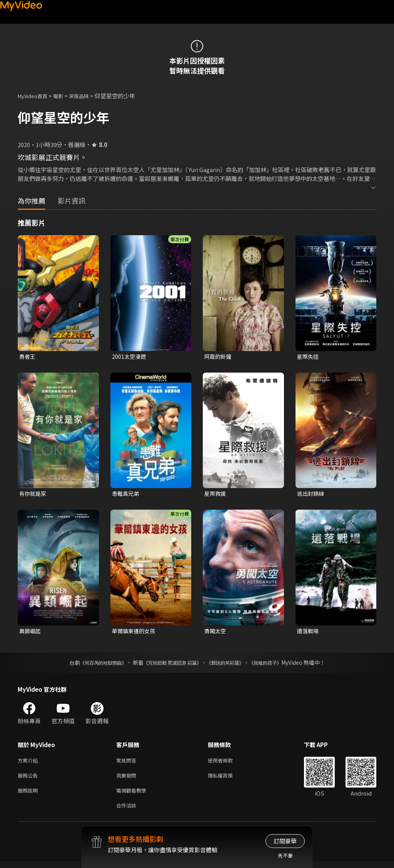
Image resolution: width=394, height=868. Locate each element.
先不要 (285, 855)
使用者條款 (227, 763)
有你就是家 (34, 494)
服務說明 (29, 795)
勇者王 (28, 357)
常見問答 (128, 763)
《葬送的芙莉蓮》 (231, 665)
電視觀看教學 (134, 795)
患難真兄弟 (126, 494)
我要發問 (128, 779)
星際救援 (216, 494)
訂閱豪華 (285, 841)
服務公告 (29, 779)
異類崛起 (31, 633)
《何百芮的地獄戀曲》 (93, 665)
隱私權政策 (227, 779)
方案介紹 (29, 763)
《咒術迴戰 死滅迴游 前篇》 (170, 665)
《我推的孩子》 (277, 665)
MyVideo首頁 (35, 96)
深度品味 (87, 96)
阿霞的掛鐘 (219, 357)
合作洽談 (128, 812)
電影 (64, 96)
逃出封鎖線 (311, 494)
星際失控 (309, 357)
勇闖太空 (216, 633)
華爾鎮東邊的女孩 (135, 633)
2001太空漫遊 (130, 357)
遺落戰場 (309, 633)
